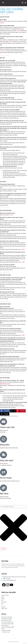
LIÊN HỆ (2, 23)
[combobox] (13, 507)
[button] (3, 3)
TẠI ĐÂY (11, 215)
